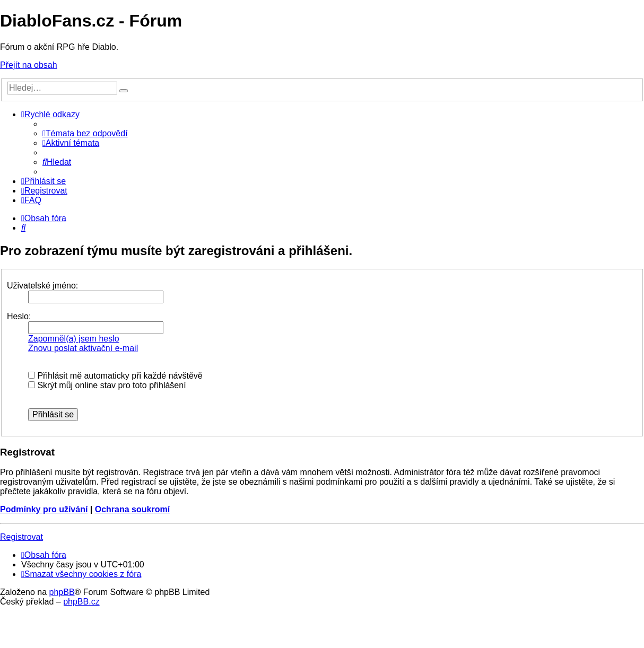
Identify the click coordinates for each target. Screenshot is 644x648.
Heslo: (19, 316)
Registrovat (21, 537)
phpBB (62, 592)
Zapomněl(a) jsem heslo (74, 339)
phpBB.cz (81, 602)
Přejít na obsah (29, 65)
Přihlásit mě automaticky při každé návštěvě (115, 376)
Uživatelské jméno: (42, 286)
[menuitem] (85, 133)
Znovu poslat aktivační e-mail (83, 348)
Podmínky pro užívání (44, 509)
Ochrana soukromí (132, 509)
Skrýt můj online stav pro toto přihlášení (107, 385)
